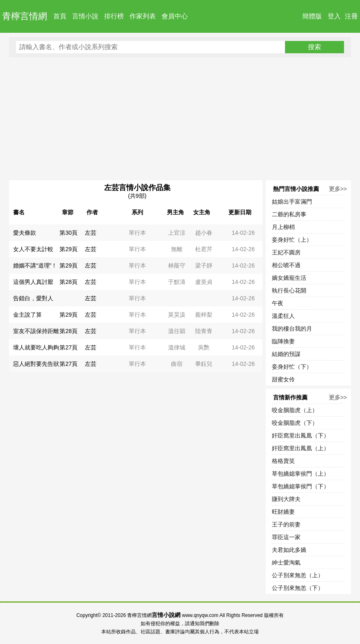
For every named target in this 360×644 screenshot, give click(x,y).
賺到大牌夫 (286, 499)
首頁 (60, 16)
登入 (334, 16)
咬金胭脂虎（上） (295, 410)
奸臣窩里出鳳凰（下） (301, 435)
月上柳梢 (283, 227)
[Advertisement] (180, 119)
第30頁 (68, 233)
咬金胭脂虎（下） (295, 423)
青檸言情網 (25, 16)
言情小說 (85, 16)
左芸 (91, 233)
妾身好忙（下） (292, 367)
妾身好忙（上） (292, 240)
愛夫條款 (25, 233)
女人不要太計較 (33, 249)
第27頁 (68, 347)
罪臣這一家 (286, 537)
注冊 (351, 16)
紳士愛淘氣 (286, 562)
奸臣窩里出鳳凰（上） (301, 448)
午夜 (278, 303)
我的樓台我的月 (292, 329)
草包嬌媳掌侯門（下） (301, 486)
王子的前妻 (286, 524)
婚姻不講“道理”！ (35, 265)
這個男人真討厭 (33, 282)
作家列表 (143, 16)
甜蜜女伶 (283, 379)
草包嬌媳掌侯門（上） (301, 474)
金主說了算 (27, 315)
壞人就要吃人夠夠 (36, 347)
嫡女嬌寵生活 (289, 278)
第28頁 (68, 282)
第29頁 (68, 249)
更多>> (338, 189)
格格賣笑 (283, 461)
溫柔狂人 (283, 316)
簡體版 (312, 16)
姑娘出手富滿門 (292, 202)
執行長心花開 (289, 290)
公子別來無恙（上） (298, 575)
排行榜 (114, 16)
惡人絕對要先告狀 (36, 364)
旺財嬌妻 (283, 512)
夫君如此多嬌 (289, 550)
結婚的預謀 (286, 354)
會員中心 (175, 16)
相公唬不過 (286, 265)
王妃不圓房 (286, 252)
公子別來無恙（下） (298, 588)
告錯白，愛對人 (33, 298)
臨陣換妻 (283, 341)
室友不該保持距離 (36, 331)
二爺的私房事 (289, 214)
